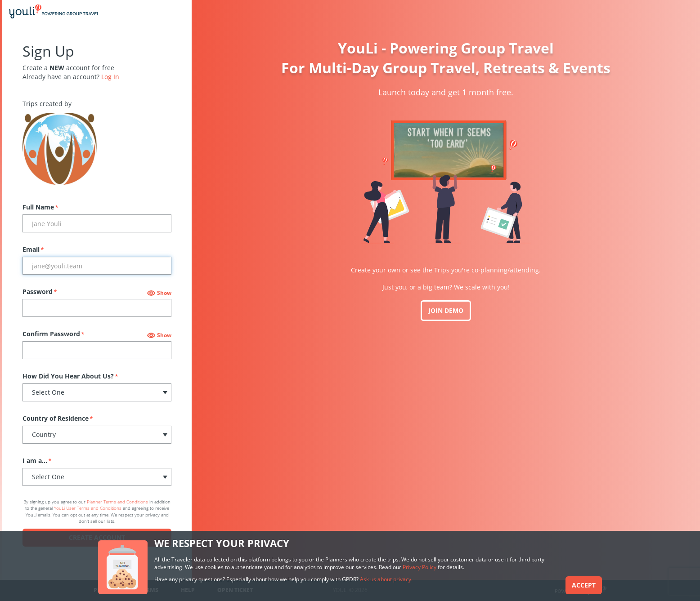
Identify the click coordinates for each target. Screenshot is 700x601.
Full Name (40, 207)
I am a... (37, 461)
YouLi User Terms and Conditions (88, 508)
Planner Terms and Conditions (117, 502)
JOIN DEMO (446, 310)
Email (33, 249)
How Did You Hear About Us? (70, 376)
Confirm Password (53, 334)
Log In (110, 77)
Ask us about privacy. (386, 579)
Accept (584, 585)
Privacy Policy (420, 567)
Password (40, 292)
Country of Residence (58, 418)
